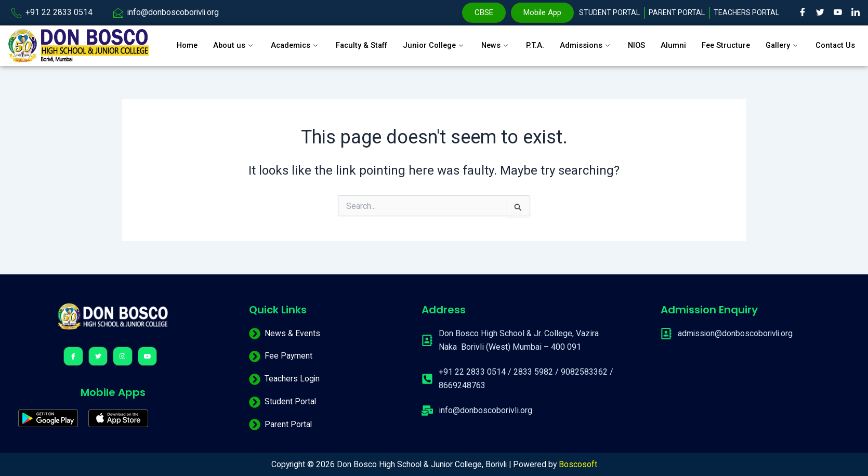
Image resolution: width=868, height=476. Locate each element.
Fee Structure (731, 41)
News (497, 41)
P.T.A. (537, 41)
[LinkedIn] (856, 13)
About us (228, 41)
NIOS (640, 41)
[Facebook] (803, 13)
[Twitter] (820, 13)
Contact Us (190, 54)
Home (180, 41)
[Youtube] (838, 13)
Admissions (589, 41)
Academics (291, 41)
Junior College (435, 41)
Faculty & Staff (360, 41)
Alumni (677, 41)
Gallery (789, 41)
